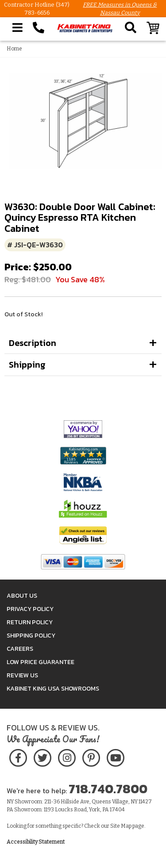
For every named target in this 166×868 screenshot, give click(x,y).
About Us (22, 596)
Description (33, 343)
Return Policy (30, 622)
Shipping (27, 365)
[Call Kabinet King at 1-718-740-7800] (39, 28)
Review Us (22, 675)
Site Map (121, 826)
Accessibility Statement (36, 842)
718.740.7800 (108, 789)
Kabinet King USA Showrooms (53, 689)
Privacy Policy (30, 609)
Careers (20, 649)
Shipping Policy (31, 636)
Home (14, 49)
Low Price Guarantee (41, 662)
